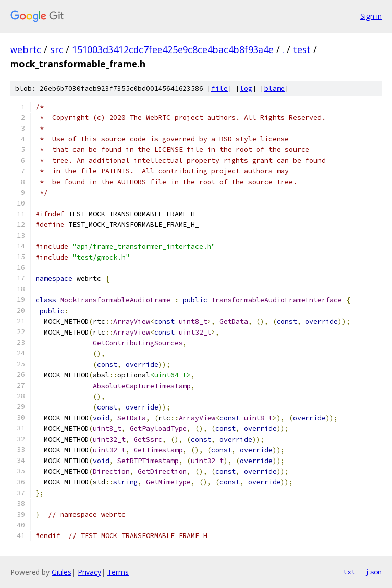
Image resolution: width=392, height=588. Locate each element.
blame (275, 88)
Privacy (89, 572)
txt (349, 572)
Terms (118, 572)
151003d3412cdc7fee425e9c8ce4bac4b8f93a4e (173, 49)
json (374, 572)
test (302, 49)
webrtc (26, 49)
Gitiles (62, 572)
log (246, 88)
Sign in (371, 16)
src (57, 49)
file (219, 88)
